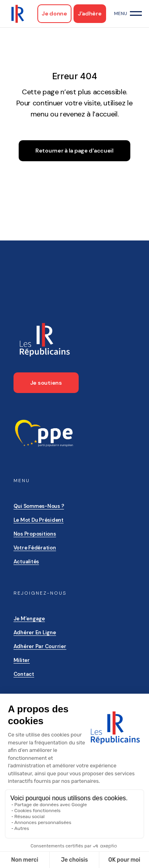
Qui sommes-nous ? (39, 506)
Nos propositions (35, 534)
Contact (24, 674)
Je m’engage (29, 619)
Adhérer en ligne (35, 632)
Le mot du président (39, 520)
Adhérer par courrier (40, 646)
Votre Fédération (35, 548)
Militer (22, 660)
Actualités (26, 562)
